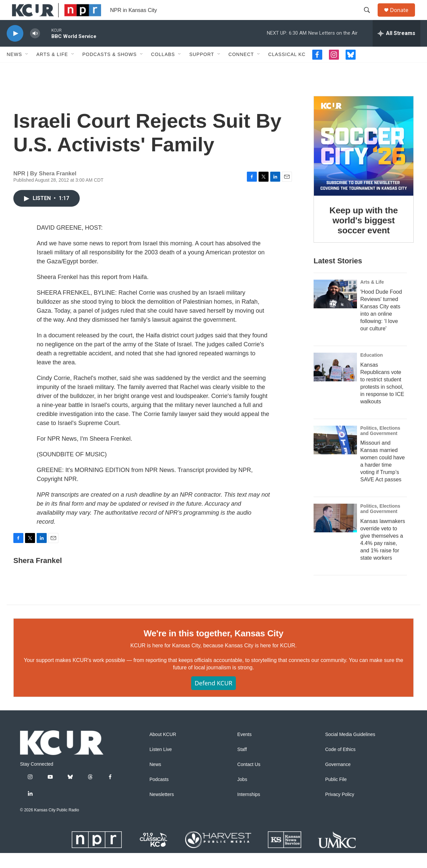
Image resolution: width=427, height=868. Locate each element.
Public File (336, 794)
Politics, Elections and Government (380, 446)
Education (372, 370)
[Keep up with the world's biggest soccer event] (364, 161)
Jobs (242, 794)
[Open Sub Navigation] (27, 69)
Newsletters (162, 809)
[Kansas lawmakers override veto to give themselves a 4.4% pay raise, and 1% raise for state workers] (335, 533)
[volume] (35, 48)
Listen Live (161, 764)
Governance (338, 779)
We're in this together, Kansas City (213, 648)
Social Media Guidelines (350, 749)
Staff (242, 764)
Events (244, 749)
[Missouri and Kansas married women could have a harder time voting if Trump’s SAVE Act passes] (335, 455)
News (14, 69)
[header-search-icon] (370, 18)
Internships (249, 809)
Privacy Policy (340, 809)
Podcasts (159, 794)
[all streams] (396, 48)
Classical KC (287, 69)
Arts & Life (52, 69)
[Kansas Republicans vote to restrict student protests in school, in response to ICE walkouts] (335, 382)
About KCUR (163, 749)
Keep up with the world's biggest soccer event (364, 235)
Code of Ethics (340, 764)
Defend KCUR (213, 698)
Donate (403, 17)
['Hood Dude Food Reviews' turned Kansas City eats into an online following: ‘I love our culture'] (335, 309)
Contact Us (249, 779)
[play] (15, 48)
